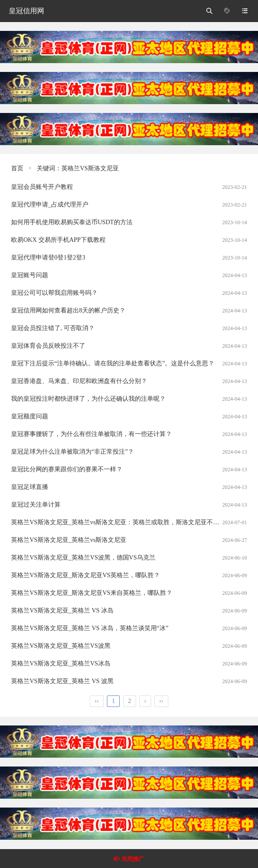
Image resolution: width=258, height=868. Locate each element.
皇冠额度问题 (30, 416)
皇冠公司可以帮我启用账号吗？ (54, 293)
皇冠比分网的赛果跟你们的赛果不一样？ (67, 469)
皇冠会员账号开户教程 (42, 187)
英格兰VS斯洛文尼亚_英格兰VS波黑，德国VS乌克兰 (83, 558)
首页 (17, 168)
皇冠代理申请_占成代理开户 (50, 205)
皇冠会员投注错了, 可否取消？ (53, 328)
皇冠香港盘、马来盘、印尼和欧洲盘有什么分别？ (79, 381)
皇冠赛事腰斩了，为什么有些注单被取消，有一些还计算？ (91, 434)
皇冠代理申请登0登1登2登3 (48, 257)
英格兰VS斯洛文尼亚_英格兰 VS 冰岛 (62, 611)
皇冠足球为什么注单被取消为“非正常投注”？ (72, 452)
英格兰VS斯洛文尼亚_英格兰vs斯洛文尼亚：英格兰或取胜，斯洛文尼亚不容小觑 (121, 522)
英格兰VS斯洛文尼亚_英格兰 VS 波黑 (62, 681)
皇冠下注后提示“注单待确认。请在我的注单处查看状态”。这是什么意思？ (113, 363)
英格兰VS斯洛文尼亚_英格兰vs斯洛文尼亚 (69, 540)
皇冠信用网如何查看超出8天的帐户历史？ (68, 310)
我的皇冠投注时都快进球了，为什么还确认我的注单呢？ (88, 399)
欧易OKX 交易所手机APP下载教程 (58, 240)
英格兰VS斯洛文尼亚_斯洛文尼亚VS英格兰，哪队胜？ (85, 575)
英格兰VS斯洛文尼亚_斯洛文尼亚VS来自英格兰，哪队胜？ (92, 593)
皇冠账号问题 (30, 275)
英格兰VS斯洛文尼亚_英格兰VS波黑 (61, 646)
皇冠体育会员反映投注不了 (48, 346)
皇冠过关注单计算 (36, 505)
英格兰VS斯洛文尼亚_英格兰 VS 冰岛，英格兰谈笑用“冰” (90, 628)
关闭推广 (133, 859)
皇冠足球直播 (30, 487)
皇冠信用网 (27, 11)
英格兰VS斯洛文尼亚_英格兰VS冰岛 (61, 663)
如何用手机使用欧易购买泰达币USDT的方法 (72, 222)
